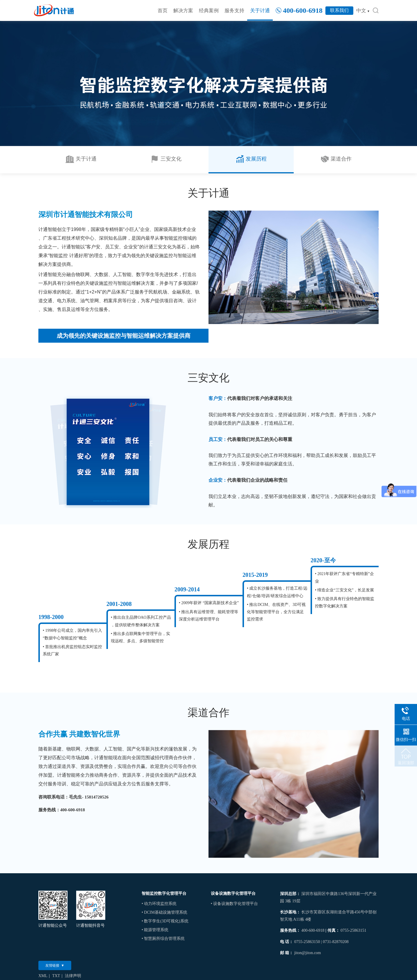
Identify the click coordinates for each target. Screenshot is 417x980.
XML (43, 976)
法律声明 (73, 976)
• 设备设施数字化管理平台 (234, 904)
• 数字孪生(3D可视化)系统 (165, 921)
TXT (56, 976)
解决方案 (183, 11)
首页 (163, 11)
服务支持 (234, 11)
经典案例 (209, 11)
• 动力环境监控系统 (159, 904)
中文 (363, 11)
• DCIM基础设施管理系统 (164, 912)
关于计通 (260, 11)
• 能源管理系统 (155, 930)
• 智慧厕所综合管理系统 (163, 939)
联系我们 (339, 10)
